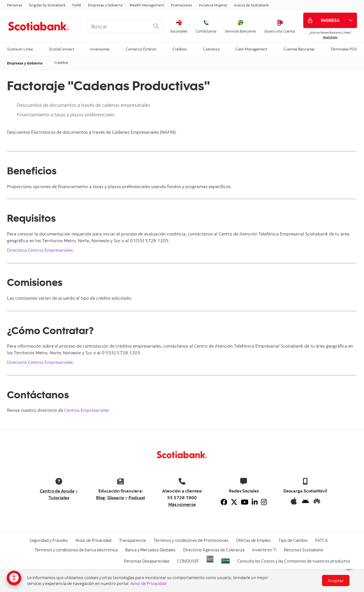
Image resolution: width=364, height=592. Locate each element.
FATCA (322, 540)
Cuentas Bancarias (299, 49)
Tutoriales (59, 498)
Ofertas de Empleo (253, 540)
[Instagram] (264, 502)
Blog (101, 498)
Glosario (116, 498)
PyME (77, 5)
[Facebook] (224, 502)
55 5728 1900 (182, 498)
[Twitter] (234, 502)
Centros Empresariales (87, 410)
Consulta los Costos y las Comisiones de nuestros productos (294, 561)
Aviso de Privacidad (93, 540)
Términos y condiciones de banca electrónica (76, 550)
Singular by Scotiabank (47, 5)
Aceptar (336, 581)
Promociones (181, 5)
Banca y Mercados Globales (150, 550)
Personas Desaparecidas (147, 561)
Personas (15, 5)
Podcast (137, 498)
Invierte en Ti (264, 550)
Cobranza (211, 49)
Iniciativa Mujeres (213, 5)
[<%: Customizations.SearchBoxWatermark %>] (125, 26)
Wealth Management (147, 5)
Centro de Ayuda (57, 491)
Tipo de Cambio (293, 540)
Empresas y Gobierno (105, 5)
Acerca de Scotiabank (251, 5)
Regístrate (330, 37)
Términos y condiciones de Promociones (191, 540)
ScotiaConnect (62, 49)
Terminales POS (344, 49)
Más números (182, 504)
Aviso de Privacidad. (149, 583)
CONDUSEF (188, 561)
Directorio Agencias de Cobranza (214, 550)
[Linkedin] (255, 502)
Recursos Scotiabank (304, 550)
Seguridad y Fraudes (49, 540)
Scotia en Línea (20, 49)
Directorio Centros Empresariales (40, 250)
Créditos (180, 49)
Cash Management (251, 49)
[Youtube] (245, 502)
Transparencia (132, 540)
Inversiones (100, 49)
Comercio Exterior (141, 49)
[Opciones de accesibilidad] (14, 578)
